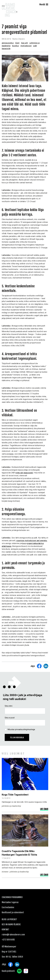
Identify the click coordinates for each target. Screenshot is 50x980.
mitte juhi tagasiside (24, 473)
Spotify (19, 971)
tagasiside (6, 49)
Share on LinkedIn (46, 666)
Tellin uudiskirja (17, 738)
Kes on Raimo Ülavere (11, 924)
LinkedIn (17, 964)
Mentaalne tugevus (10, 902)
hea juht (25, 43)
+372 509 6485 (8, 940)
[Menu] (47, 5)
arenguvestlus (8, 43)
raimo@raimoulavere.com (13, 935)
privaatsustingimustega (25, 729)
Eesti (17, 43)
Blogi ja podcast (9, 919)
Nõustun (21, 729)
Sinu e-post (10, 718)
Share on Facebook (39, 666)
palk (35, 46)
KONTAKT (5, 929)
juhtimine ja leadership (11, 806)
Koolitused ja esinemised (13, 912)
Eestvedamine (8, 907)
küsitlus (16, 46)
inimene (5, 872)
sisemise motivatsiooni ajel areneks (32, 541)
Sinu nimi (9, 706)
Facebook (10, 964)
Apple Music (26, 971)
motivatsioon (26, 46)
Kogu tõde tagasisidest (15, 795)
